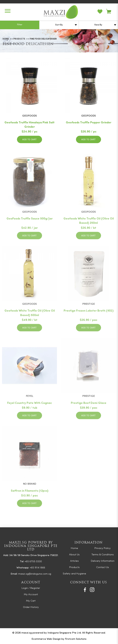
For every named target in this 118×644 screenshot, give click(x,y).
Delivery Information (103, 561)
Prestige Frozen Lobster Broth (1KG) (89, 321)
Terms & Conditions (103, 555)
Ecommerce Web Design (46, 639)
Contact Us (103, 567)
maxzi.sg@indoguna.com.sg (35, 574)
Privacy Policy (103, 548)
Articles (74, 561)
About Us (74, 555)
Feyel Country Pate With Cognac (29, 413)
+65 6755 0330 (33, 562)
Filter (20, 25)
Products (19, 39)
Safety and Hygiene (74, 574)
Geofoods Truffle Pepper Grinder (89, 123)
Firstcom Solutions (76, 639)
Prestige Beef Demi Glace (89, 413)
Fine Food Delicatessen (43, 39)
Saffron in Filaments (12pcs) (30, 501)
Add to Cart (29, 140)
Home (6, 39)
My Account (31, 595)
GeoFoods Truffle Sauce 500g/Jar (30, 229)
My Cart (31, 601)
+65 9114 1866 (37, 568)
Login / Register (31, 588)
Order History (31, 607)
